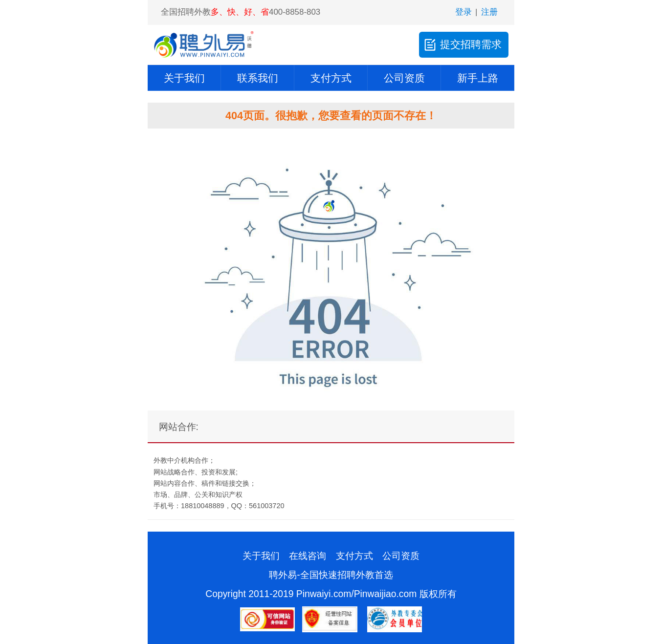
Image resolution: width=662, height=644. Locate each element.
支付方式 (331, 78)
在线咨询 (308, 556)
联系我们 (258, 78)
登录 (463, 12)
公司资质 (404, 78)
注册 (489, 12)
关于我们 (184, 78)
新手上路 (478, 78)
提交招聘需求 (462, 44)
